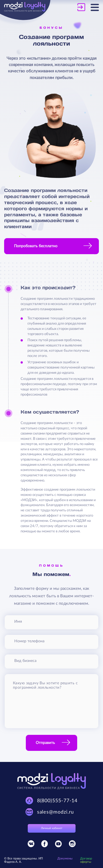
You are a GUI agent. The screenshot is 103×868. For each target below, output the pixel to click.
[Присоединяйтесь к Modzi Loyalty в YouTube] (58, 845)
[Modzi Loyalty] (28, 7)
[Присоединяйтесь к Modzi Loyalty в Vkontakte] (31, 845)
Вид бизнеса (25, 661)
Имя (18, 622)
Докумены (65, 858)
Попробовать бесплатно (36, 246)
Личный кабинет (52, 828)
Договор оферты (86, 860)
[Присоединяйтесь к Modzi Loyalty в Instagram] (72, 845)
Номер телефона (29, 641)
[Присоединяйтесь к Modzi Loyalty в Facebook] (45, 845)
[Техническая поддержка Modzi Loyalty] (52, 801)
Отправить (45, 743)
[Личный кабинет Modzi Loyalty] (84, 7)
